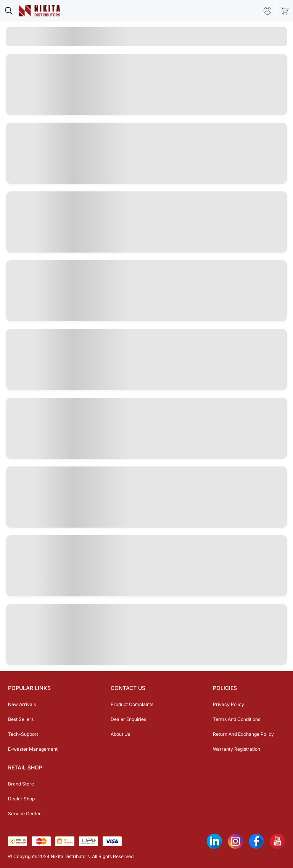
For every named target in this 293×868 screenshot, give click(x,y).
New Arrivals (22, 704)
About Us (120, 734)
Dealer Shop (21, 799)
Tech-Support (23, 734)
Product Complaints (132, 704)
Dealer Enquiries (128, 719)
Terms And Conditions (237, 719)
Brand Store (21, 784)
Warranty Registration (237, 749)
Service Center (24, 814)
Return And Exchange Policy (243, 734)
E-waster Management (33, 749)
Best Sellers (21, 719)
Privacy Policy (229, 704)
